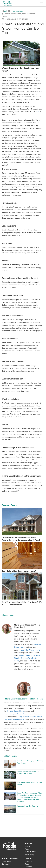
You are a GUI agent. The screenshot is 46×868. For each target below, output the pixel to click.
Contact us (29, 861)
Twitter (27, 864)
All (5, 11)
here (37, 112)
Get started (6, 864)
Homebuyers (17, 11)
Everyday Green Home (30, 650)
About (27, 849)
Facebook (28, 867)
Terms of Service (31, 852)
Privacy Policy (30, 855)
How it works (6, 861)
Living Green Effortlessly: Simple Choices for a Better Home (27, 658)
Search (27, 846)
